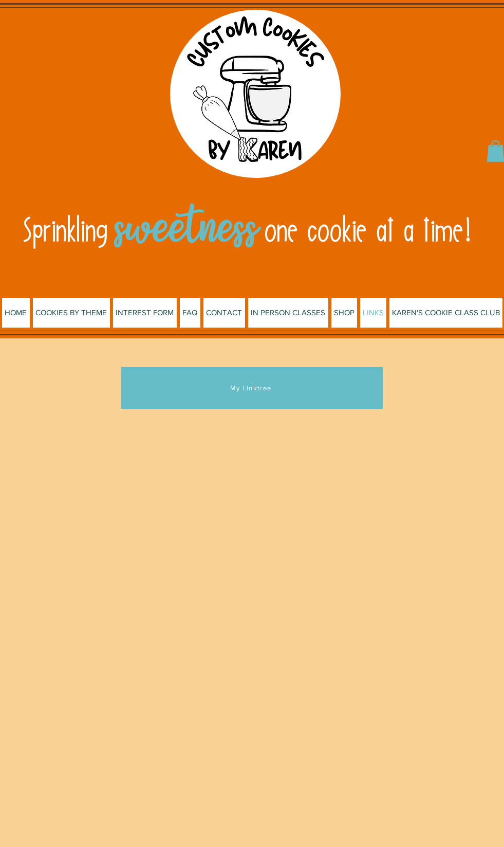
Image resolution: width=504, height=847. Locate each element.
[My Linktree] (252, 388)
